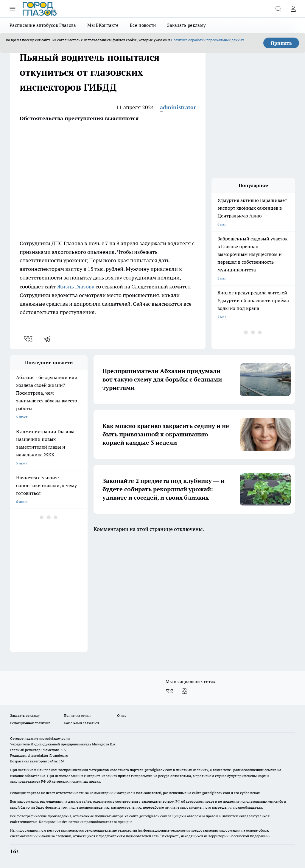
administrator (178, 107)
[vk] (29, 339)
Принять (281, 43)
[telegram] (49, 339)
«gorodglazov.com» (55, 738)
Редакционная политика (30, 723)
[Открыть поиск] (278, 9)
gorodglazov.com (158, 770)
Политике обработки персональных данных (207, 40)
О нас (122, 715)
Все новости (143, 25)
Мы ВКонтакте (103, 25)
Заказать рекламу (186, 25)
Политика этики (77, 715)
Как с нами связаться (81, 723)
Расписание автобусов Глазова (43, 25)
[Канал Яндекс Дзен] (184, 691)
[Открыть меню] (13, 9)
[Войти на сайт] (293, 9)
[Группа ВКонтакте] (169, 691)
